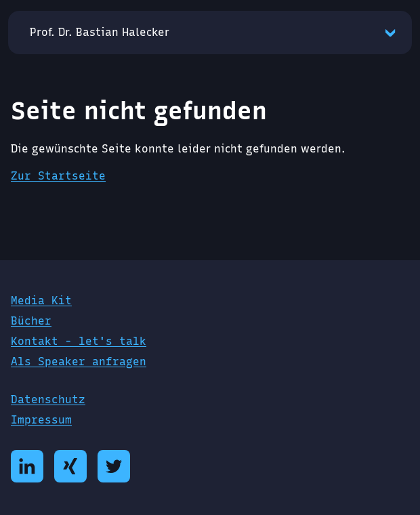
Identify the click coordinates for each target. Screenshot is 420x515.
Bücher (31, 321)
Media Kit (41, 301)
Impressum (41, 420)
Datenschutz (48, 399)
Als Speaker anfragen (79, 362)
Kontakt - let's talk (79, 341)
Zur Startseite (58, 176)
